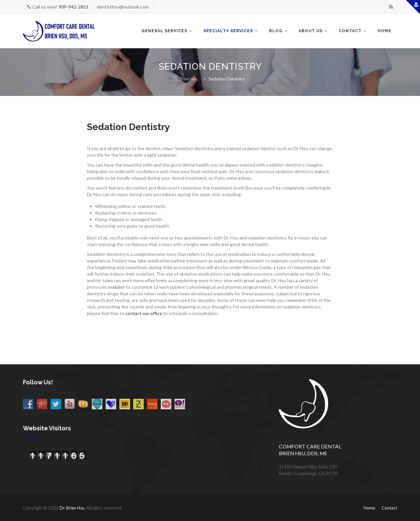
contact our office (144, 313)
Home (385, 31)
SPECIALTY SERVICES (228, 31)
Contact (389, 508)
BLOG (276, 31)
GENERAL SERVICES (164, 31)
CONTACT (350, 31)
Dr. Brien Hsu (72, 508)
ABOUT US (311, 31)
